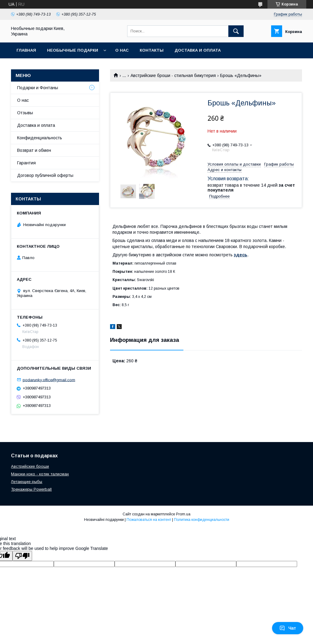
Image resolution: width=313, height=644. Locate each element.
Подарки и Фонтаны (38, 88)
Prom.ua (183, 514)
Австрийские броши (30, 466)
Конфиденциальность (40, 138)
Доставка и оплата (198, 50)
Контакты (152, 50)
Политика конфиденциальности (202, 520)
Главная (26, 50)
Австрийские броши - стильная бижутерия (173, 75)
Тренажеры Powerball (31, 489)
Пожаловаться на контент (149, 520)
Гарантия (26, 163)
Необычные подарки (73, 50)
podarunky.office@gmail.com (49, 380)
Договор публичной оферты (45, 175)
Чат (288, 628)
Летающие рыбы (27, 482)
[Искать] (236, 31)
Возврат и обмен (34, 150)
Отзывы (25, 113)
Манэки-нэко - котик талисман (40, 474)
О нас (122, 50)
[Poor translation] (22, 556)
